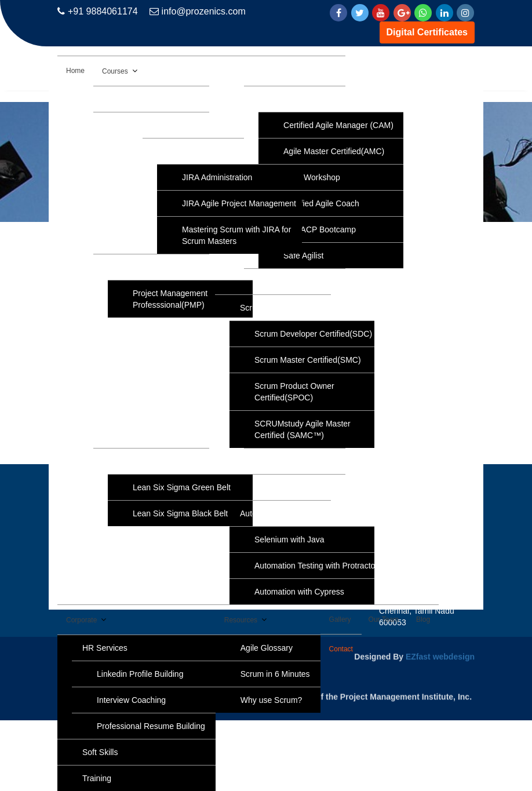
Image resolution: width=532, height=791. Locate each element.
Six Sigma (136, 461)
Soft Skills (100, 752)
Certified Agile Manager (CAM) (338, 125)
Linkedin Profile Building (140, 674)
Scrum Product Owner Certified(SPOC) (294, 392)
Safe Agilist (303, 256)
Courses (115, 71)
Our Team (384, 619)
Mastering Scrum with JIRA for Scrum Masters (236, 235)
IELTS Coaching (298, 282)
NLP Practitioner (298, 487)
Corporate (81, 620)
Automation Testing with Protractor (316, 566)
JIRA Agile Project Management (239, 203)
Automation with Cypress (299, 592)
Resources (241, 620)
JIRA (176, 151)
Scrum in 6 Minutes (275, 674)
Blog (423, 619)
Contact (341, 649)
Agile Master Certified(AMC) (334, 151)
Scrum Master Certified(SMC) (308, 360)
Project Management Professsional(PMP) (170, 299)
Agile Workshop (312, 177)
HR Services (105, 648)
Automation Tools (271, 513)
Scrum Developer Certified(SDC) (313, 334)
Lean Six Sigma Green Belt (182, 487)
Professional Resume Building (151, 726)
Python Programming (307, 461)
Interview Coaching (131, 700)
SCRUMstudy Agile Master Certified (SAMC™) (303, 429)
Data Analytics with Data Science (178, 125)
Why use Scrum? (272, 700)
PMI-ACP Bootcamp (320, 229)
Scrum (252, 308)
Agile (278, 99)
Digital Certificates (427, 32)
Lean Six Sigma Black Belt (180, 513)
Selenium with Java (289, 540)
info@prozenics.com (198, 11)
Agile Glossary (267, 648)
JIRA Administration (217, 177)
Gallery (340, 619)
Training (97, 778)
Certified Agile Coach (321, 203)
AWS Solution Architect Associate (178, 99)
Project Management (156, 267)
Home (75, 71)
